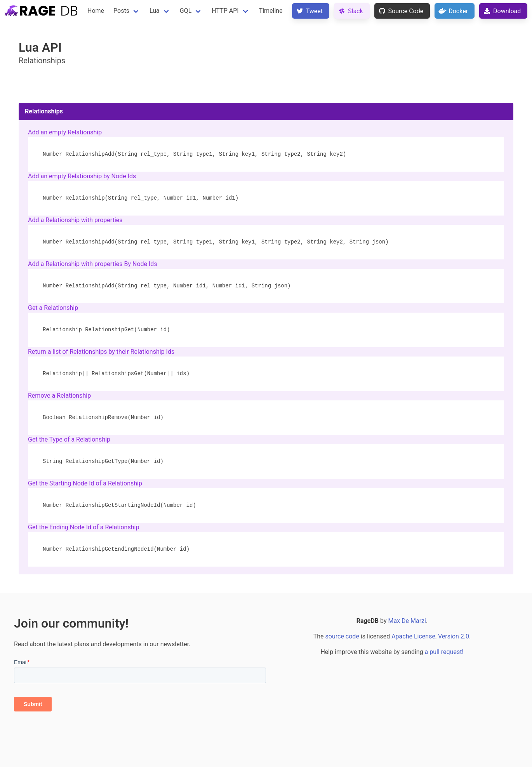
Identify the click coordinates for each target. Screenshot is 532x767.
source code (342, 636)
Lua (155, 11)
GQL (186, 11)
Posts (121, 11)
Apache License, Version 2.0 (430, 636)
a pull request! (444, 652)
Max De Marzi (407, 621)
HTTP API (225, 11)
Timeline (271, 11)
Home (96, 11)
